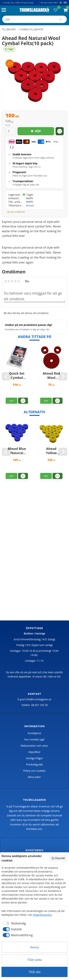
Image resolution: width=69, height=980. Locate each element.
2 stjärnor (9, 281)
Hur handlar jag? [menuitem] (34, 739)
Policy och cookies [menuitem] (34, 771)
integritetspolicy (42, 915)
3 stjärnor (12, 281)
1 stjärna (6, 281)
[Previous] (6, 376)
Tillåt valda (34, 960)
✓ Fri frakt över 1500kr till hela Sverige (17, 3)
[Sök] (61, 19)
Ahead (30, 205)
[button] (5, 10)
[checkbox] (14, 923)
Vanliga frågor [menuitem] (34, 758)
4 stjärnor (15, 281)
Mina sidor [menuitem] (34, 777)
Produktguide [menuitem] (34, 764)
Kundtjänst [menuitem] (34, 733)
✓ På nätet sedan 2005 (48, 3)
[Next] (63, 376)
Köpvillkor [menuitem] (34, 752)
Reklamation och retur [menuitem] (34, 746)
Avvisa (34, 947)
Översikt (58, 858)
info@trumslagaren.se (38, 699)
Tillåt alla (35, 972)
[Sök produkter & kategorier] (34, 19)
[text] (34, 116)
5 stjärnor (19, 281)
